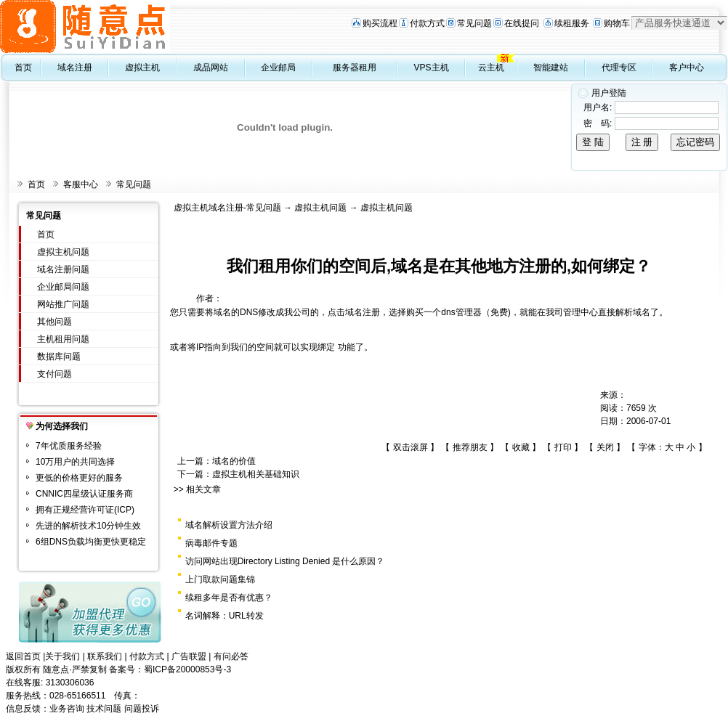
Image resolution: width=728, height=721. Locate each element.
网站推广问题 (63, 304)
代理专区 (619, 68)
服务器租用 (355, 68)
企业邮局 (278, 68)
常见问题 (474, 23)
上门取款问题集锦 (220, 579)
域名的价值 (234, 461)
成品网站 (211, 68)
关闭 (605, 447)
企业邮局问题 (63, 287)
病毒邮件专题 (211, 543)
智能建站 (551, 68)
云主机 (491, 68)
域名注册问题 (63, 269)
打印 (563, 447)
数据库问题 (59, 357)
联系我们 (105, 656)
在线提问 (522, 23)
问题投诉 (142, 709)
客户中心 (687, 68)
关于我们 (62, 656)
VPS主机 (432, 68)
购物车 (617, 23)
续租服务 (572, 23)
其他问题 (54, 322)
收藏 (521, 447)
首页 (23, 68)
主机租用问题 (63, 339)
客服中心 (81, 184)
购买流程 (380, 23)
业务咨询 (67, 709)
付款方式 (427, 23)
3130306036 (70, 683)
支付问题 (54, 374)
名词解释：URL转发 (225, 616)
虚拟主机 (142, 68)
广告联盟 (189, 656)
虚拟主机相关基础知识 (256, 474)
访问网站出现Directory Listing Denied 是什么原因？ (285, 561)
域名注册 (75, 68)
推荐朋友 (470, 447)
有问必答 (231, 656)
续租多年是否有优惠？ (229, 598)
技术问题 (104, 709)
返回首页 (23, 656)
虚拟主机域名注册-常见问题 (227, 208)
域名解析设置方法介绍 (229, 525)
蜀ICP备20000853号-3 (187, 669)
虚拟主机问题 (63, 252)
